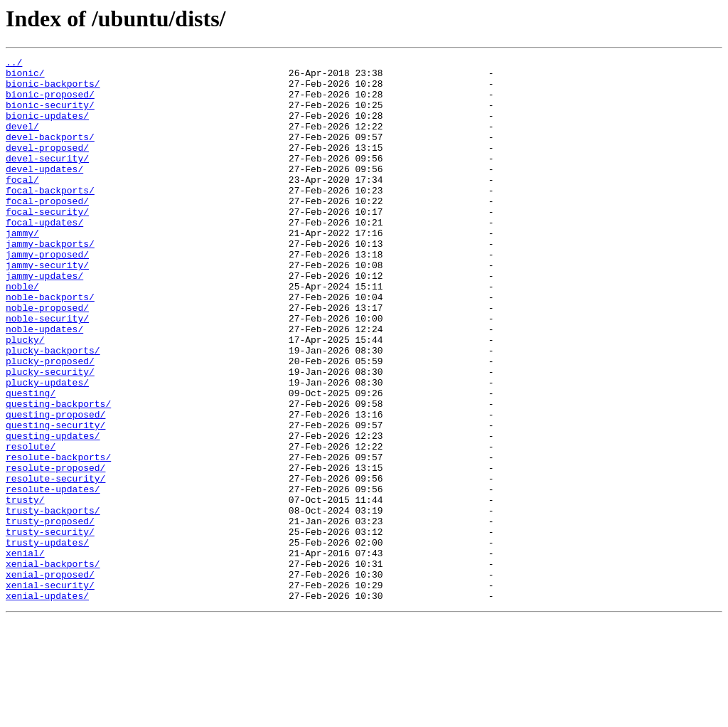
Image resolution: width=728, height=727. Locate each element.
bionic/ (25, 77)
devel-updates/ (44, 192)
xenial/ (25, 653)
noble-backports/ (50, 346)
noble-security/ (47, 371)
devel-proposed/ (47, 166)
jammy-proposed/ (47, 294)
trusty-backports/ (53, 602)
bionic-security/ (50, 115)
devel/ (22, 141)
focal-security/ (47, 243)
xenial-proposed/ (50, 679)
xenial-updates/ (47, 704)
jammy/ (22, 269)
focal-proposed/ (47, 230)
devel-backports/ (50, 154)
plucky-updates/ (47, 448)
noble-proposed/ (47, 359)
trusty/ (25, 589)
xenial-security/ (50, 691)
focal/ (22, 205)
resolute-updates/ (53, 576)
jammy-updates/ (44, 320)
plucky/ (25, 397)
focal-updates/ (44, 256)
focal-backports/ (50, 218)
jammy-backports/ (50, 282)
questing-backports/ (58, 474)
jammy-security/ (47, 307)
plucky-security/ (50, 435)
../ (14, 64)
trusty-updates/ (47, 640)
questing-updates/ (53, 512)
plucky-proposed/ (50, 423)
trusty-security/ (50, 627)
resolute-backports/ (58, 538)
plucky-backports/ (53, 410)
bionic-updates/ (47, 128)
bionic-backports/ (53, 90)
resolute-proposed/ (55, 551)
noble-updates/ (44, 384)
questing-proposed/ (55, 487)
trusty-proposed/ (50, 615)
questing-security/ (55, 499)
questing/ (31, 461)
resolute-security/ (55, 563)
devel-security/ (47, 179)
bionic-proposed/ (50, 102)
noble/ (22, 333)
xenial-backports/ (53, 666)
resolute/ (31, 525)
